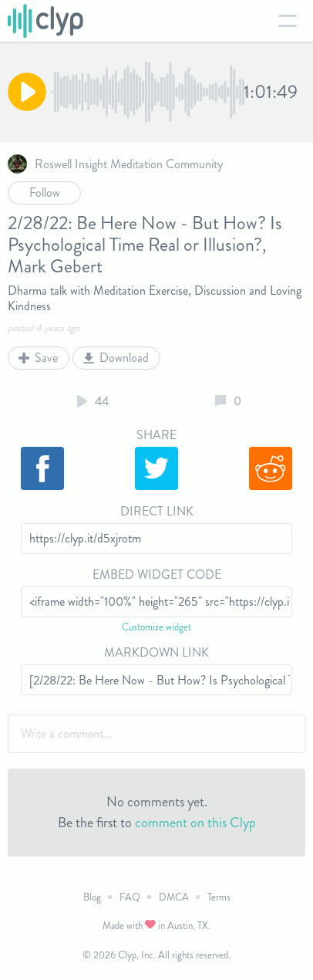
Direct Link (157, 511)
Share (156, 435)
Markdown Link (156, 652)
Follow (45, 193)
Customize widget (156, 627)
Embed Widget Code (157, 574)
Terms (219, 897)
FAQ (130, 897)
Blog (92, 897)
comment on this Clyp (195, 823)
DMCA (174, 897)
